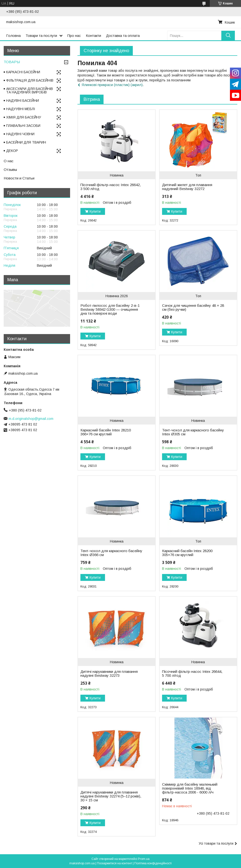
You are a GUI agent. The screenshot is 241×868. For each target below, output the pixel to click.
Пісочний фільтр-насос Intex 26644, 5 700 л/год (192, 674)
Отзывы (10, 169)
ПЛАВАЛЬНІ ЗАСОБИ (23, 126)
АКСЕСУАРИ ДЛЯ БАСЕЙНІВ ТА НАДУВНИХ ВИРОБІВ (30, 90)
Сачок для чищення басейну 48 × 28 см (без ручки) (193, 308)
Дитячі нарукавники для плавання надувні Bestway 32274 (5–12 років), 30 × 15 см (111, 796)
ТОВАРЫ (12, 62)
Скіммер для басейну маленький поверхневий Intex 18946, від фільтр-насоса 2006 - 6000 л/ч (190, 788)
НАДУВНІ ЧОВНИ (20, 134)
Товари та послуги (41, 36)
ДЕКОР (12, 151)
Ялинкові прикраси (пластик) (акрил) (112, 85)
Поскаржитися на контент (114, 863)
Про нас (74, 36)
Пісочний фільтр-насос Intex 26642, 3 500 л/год (111, 187)
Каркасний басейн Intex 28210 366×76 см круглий (106, 432)
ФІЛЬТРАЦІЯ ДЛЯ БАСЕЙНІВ (30, 80)
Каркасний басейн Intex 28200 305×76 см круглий (187, 553)
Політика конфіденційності (153, 863)
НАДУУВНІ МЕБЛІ (21, 109)
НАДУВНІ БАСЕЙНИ (23, 101)
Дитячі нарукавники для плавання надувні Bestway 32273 (109, 674)
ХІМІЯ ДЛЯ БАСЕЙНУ (24, 117)
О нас (9, 161)
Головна (13, 36)
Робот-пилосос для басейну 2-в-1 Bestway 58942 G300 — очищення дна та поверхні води (110, 309)
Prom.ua (144, 859)
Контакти (93, 36)
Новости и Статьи (19, 178)
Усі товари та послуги (216, 843)
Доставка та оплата (123, 36)
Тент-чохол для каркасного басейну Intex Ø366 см (111, 553)
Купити (95, 211)
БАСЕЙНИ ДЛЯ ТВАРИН (26, 142)
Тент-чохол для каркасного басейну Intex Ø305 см (193, 432)
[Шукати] (228, 36)
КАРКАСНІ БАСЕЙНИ (23, 72)
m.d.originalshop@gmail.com (31, 419)
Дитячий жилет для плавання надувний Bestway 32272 (187, 187)
